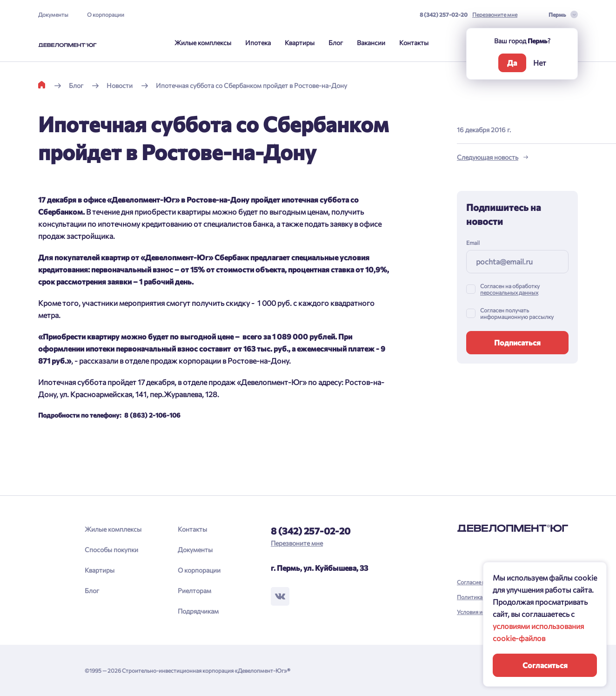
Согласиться (545, 665)
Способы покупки (111, 550)
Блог (336, 43)
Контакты (414, 43)
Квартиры (300, 43)
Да (512, 63)
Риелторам (194, 591)
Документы (53, 14)
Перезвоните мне (495, 14)
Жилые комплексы (203, 43)
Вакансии (371, 43)
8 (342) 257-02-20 (444, 14)
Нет (540, 63)
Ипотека (258, 43)
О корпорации (106, 14)
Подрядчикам (198, 611)
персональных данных (509, 292)
